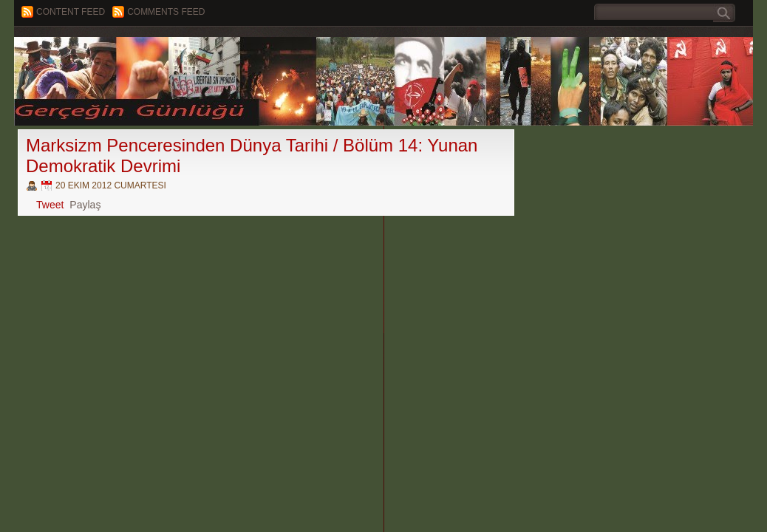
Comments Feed (166, 12)
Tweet (50, 205)
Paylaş (85, 205)
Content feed (71, 12)
